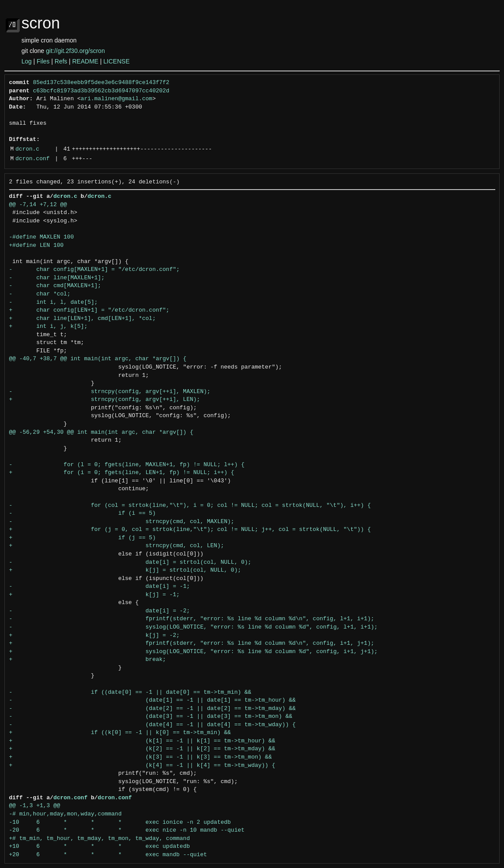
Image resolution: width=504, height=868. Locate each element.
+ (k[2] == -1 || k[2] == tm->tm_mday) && (142, 749)
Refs (61, 61)
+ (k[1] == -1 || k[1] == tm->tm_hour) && (142, 741)
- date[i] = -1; (100, 587)
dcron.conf (32, 159)
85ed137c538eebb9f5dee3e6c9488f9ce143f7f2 (101, 83)
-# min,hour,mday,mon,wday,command (65, 814)
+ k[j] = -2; (94, 636)
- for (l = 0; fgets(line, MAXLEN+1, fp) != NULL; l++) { (127, 465)
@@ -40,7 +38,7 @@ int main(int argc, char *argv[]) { (98, 359)
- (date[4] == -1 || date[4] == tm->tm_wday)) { (152, 725)
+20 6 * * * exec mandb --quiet (108, 855)
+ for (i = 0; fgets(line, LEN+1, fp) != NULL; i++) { (122, 473)
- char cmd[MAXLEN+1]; (55, 286)
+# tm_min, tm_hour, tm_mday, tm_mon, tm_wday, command (100, 839)
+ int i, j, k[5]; (48, 327)
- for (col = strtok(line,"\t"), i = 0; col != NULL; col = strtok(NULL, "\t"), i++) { (190, 506)
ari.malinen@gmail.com (116, 99)
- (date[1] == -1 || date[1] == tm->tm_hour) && (152, 700)
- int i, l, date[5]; (54, 302)
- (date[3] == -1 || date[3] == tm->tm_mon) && (151, 717)
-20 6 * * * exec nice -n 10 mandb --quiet (127, 830)
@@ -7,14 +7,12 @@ (38, 205)
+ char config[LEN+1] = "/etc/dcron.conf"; (89, 310)
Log (26, 61)
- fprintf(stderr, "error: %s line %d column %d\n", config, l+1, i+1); (192, 619)
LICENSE (116, 61)
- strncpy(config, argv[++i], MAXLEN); (110, 392)
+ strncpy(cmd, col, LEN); (117, 546)
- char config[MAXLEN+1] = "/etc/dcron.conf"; (94, 270)
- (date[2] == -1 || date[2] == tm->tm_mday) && (152, 709)
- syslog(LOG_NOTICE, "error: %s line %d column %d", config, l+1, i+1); (193, 627)
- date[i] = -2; (100, 611)
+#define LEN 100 (37, 246)
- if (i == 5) (82, 513)
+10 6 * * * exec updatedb (100, 847)
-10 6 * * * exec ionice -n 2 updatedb (120, 822)
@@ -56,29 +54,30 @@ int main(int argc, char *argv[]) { (101, 432)
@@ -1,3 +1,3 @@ (35, 806)
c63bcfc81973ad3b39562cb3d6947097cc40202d (101, 91)
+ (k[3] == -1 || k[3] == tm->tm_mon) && (141, 757)
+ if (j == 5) (82, 538)
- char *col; (40, 294)
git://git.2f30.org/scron (75, 51)
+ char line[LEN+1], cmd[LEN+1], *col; (82, 319)
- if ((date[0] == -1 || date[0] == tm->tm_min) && (130, 692)
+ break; (88, 660)
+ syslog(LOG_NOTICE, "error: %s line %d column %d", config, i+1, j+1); (193, 652)
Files (43, 61)
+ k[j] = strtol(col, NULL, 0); (125, 570)
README (85, 61)
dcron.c (27, 149)
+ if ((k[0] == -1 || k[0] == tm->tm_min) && (120, 733)
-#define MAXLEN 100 (42, 237)
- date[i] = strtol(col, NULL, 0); (130, 562)
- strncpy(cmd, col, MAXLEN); (122, 522)
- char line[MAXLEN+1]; (57, 278)
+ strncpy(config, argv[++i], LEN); (105, 400)
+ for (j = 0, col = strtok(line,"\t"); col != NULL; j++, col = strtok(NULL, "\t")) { (190, 530)
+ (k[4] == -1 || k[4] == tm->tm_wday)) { (142, 766)
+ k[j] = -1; (94, 595)
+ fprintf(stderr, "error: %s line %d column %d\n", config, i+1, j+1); (192, 643)
